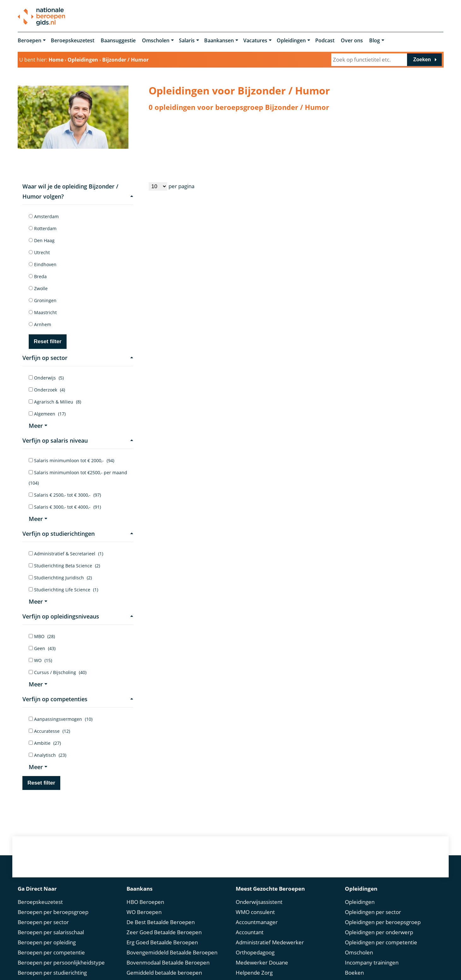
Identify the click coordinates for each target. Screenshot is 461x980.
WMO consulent (255, 902)
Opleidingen (291, 40)
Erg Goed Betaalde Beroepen (162, 932)
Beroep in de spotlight (45, 973)
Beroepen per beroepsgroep (53, 902)
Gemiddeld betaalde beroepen (164, 963)
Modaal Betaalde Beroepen (160, 973)
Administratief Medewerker (270, 932)
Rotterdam (43, 228)
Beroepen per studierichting (52, 963)
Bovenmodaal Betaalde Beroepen (168, 953)
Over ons (352, 40)
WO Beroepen (144, 902)
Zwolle (38, 288)
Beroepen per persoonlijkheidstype (61, 953)
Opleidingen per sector (373, 902)
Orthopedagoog (255, 943)
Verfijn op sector (78, 358)
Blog (375, 40)
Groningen (43, 300)
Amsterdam (44, 216)
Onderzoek (47, 390)
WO (40, 660)
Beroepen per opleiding (47, 932)
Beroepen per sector (43, 912)
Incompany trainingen (372, 953)
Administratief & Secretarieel (66, 554)
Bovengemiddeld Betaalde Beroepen (172, 943)
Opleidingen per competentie (381, 932)
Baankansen (219, 40)
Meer (38, 426)
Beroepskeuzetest (73, 40)
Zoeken (422, 60)
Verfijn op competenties (78, 699)
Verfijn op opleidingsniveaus (78, 616)
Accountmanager (257, 912)
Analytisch (47, 755)
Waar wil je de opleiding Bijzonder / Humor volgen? (78, 191)
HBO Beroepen (145, 892)
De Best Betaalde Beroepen (161, 912)
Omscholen (156, 40)
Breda (38, 276)
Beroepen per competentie (51, 943)
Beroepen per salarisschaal (51, 922)
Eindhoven (43, 264)
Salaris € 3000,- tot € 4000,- (65, 507)
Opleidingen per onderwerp (379, 922)
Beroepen (30, 40)
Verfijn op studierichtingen (78, 534)
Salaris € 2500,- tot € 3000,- (65, 495)
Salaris (187, 40)
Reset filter (48, 341)
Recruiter (247, 973)
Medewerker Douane (262, 953)
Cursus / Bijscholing (58, 672)
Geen (42, 648)
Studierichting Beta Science (64, 566)
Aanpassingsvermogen (61, 719)
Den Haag (42, 240)
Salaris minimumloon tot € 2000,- (71, 460)
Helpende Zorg (254, 963)
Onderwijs (46, 378)
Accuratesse (49, 731)
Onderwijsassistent (259, 892)
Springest (356, 973)
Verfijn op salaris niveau (78, 440)
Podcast (325, 40)
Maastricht (43, 312)
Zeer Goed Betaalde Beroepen (164, 922)
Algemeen (47, 414)
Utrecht (39, 252)
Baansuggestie (118, 40)
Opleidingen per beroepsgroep (383, 912)
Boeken (354, 963)
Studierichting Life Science (63, 590)
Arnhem (40, 324)
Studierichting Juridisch (60, 578)
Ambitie (45, 743)
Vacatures (255, 40)
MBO (42, 636)
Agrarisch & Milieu (55, 402)
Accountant (250, 922)
